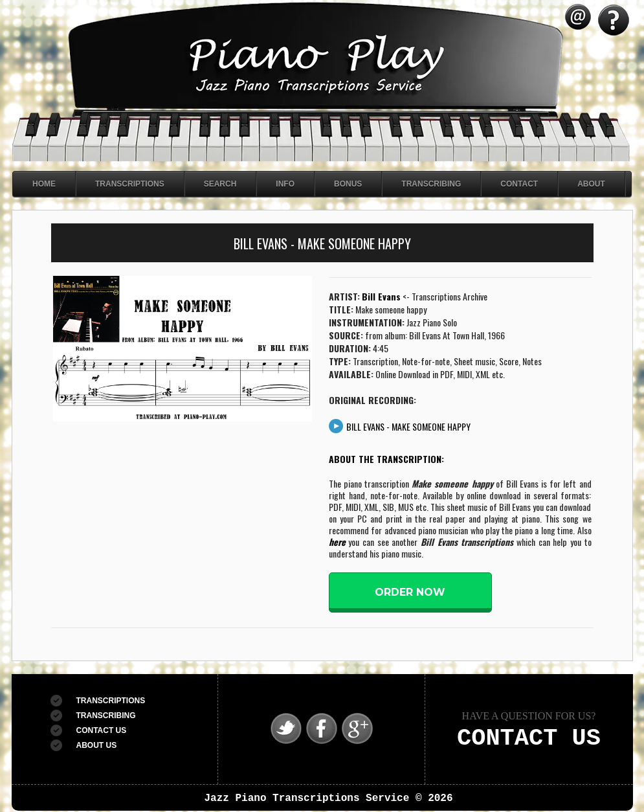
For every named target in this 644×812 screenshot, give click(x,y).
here (337, 542)
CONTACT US (102, 730)
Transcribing (431, 184)
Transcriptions (130, 184)
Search (220, 184)
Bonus (348, 184)
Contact (519, 184)
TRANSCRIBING (106, 716)
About (591, 184)
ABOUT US (97, 745)
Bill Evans (381, 296)
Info (285, 184)
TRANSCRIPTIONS (111, 701)
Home (44, 184)
